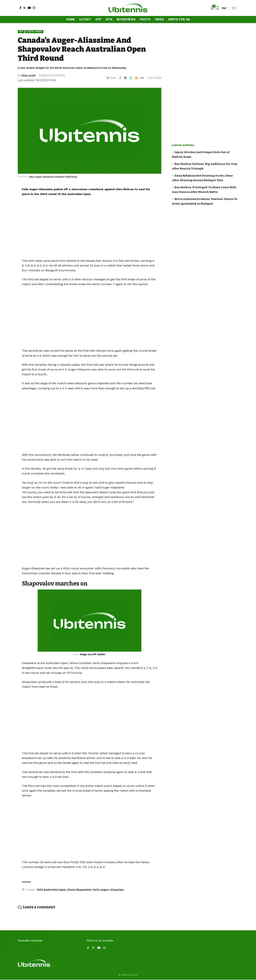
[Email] (137, 78)
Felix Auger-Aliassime (108, 890)
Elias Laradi (29, 76)
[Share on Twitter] (126, 78)
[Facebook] (20, 8)
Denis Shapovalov (79, 890)
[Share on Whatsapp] (131, 78)
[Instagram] (34, 8)
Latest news (36, 32)
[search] (217, 8)
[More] (142, 78)
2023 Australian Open (51, 890)
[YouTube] (29, 8)
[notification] (212, 8)
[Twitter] (25, 8)
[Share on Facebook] (120, 78)
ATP (22, 32)
